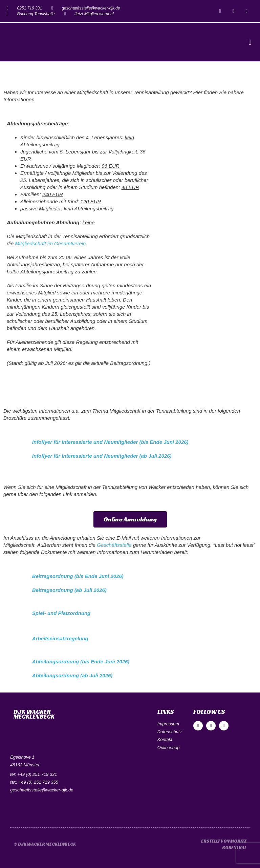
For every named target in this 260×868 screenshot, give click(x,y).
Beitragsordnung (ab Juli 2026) (69, 590)
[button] (250, 42)
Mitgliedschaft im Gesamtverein (50, 243)
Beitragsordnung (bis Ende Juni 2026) (78, 576)
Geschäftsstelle (114, 545)
